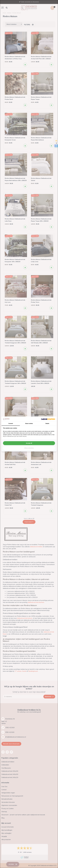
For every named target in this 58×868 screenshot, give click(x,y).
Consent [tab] (11, 424)
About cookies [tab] (29, 424)
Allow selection (29, 448)
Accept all (29, 443)
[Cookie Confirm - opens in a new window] (48, 419)
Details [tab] (47, 424)
